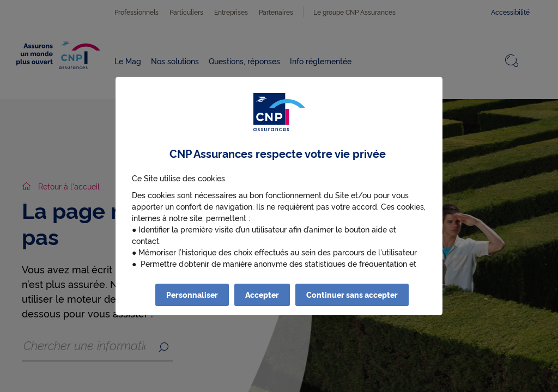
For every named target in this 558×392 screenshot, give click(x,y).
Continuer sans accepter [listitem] (352, 295)
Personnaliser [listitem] (192, 295)
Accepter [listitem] (262, 295)
